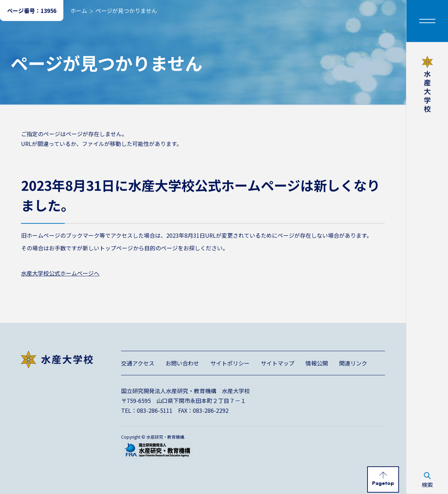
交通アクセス (138, 363)
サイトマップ (278, 363)
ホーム (79, 11)
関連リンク (353, 363)
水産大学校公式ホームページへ (60, 273)
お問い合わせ (182, 363)
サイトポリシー (230, 363)
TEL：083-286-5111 (147, 410)
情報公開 (317, 363)
